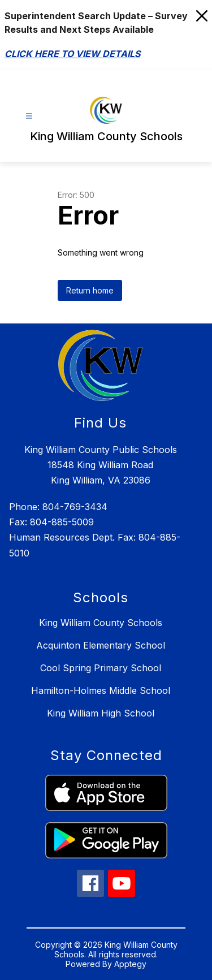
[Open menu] (29, 116)
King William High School (101, 713)
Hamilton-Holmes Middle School (101, 690)
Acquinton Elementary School (101, 645)
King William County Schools (101, 623)
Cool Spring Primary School (101, 668)
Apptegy (130, 964)
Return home (90, 290)
